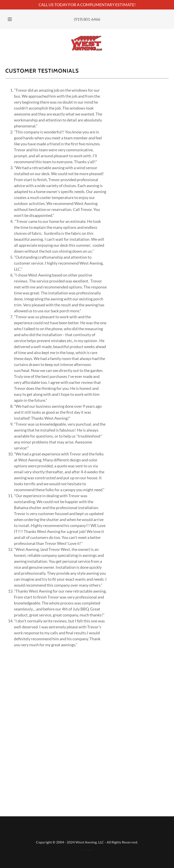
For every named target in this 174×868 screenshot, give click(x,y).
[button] (12, 19)
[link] (87, 43)
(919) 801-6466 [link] (87, 19)
